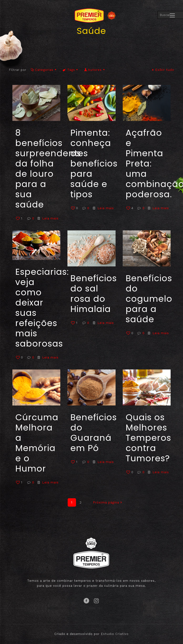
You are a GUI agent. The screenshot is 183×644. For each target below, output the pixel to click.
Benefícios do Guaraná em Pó (94, 433)
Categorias (44, 70)
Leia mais (50, 218)
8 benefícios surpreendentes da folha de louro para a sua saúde (52, 169)
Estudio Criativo (115, 634)
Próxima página (108, 502)
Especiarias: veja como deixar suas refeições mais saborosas (42, 308)
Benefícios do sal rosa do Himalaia (94, 294)
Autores (95, 70)
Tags (71, 70)
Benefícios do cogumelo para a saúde (149, 299)
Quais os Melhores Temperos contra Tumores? (148, 438)
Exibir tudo (163, 70)
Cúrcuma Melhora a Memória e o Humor (37, 443)
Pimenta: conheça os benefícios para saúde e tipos (94, 164)
